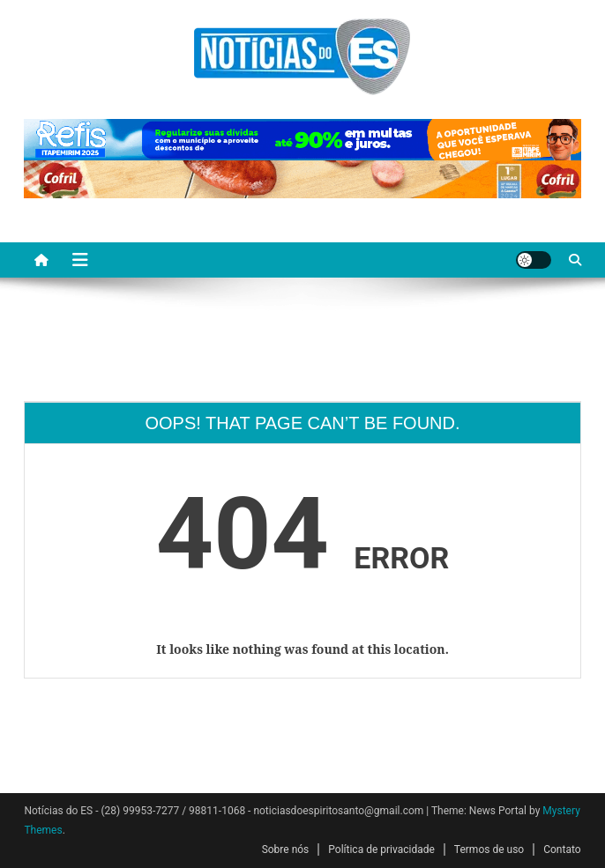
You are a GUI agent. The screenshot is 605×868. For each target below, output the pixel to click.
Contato (562, 849)
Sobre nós (286, 849)
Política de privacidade (381, 849)
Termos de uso (489, 849)
